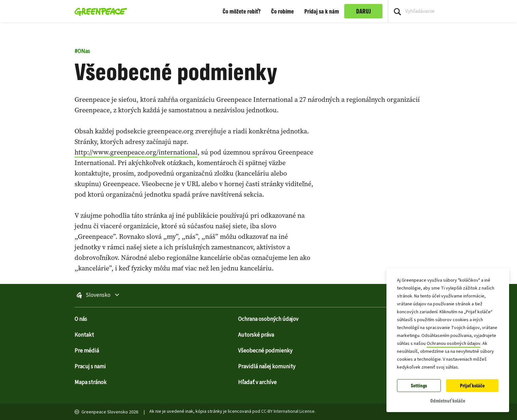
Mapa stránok (91, 382)
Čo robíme (282, 11)
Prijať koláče (472, 386)
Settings (419, 386)
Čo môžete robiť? (242, 11)
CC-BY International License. (288, 411)
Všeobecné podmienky (265, 351)
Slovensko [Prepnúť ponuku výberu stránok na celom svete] (116, 295)
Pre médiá (87, 351)
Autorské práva (256, 335)
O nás (81, 319)
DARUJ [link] (364, 11)
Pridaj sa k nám (322, 11)
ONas (82, 51)
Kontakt (84, 335)
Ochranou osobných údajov (454, 344)
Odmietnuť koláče (448, 401)
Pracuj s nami (90, 367)
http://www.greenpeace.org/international (136, 152)
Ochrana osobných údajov (268, 319)
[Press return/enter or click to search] (397, 11)
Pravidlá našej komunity (267, 367)
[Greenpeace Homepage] (99, 11)
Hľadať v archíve (257, 382)
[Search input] (453, 11)
